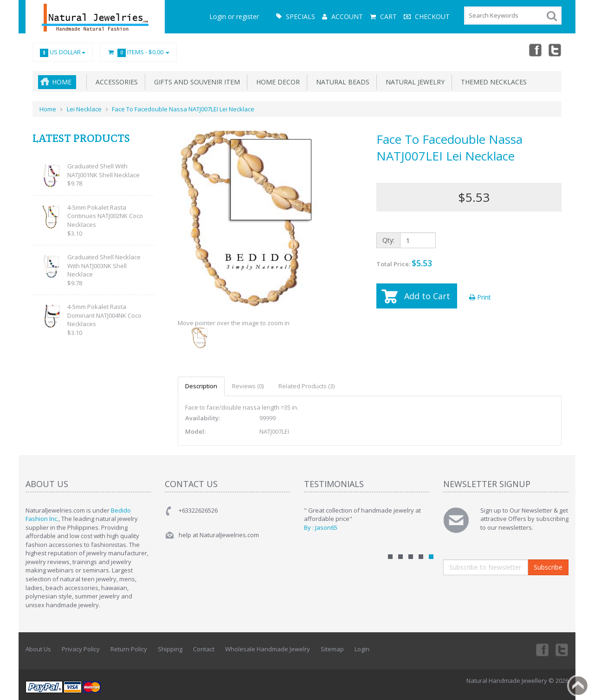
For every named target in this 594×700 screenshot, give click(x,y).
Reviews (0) (248, 386)
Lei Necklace (84, 109)
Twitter (555, 50)
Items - (138, 52)
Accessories (115, 82)
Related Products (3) (307, 386)
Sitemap (332, 649)
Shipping (170, 649)
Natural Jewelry (413, 82)
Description (201, 386)
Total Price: (404, 263)
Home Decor (276, 82)
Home (62, 82)
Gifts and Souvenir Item (195, 82)
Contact (204, 649)
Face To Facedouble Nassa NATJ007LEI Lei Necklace (183, 109)
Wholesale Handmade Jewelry (268, 649)
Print (480, 297)
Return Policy (129, 649)
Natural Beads (341, 82)
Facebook (535, 50)
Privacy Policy (81, 649)
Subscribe (548, 567)
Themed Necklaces (492, 82)
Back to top (578, 686)
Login (362, 649)
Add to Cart (427, 296)
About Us (38, 649)
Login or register (234, 16)
